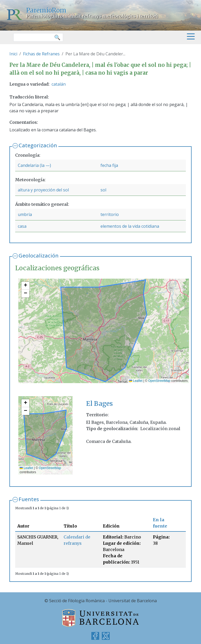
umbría (25, 214)
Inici (13, 54)
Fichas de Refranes (41, 54)
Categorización (38, 145)
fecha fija (109, 165)
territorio (110, 214)
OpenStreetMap (159, 381)
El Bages (99, 404)
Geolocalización (39, 256)
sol (103, 190)
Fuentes (29, 499)
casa (22, 226)
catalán (59, 84)
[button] (25, 286)
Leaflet (136, 381)
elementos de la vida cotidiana (130, 226)
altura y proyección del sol (43, 190)
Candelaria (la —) (34, 165)
